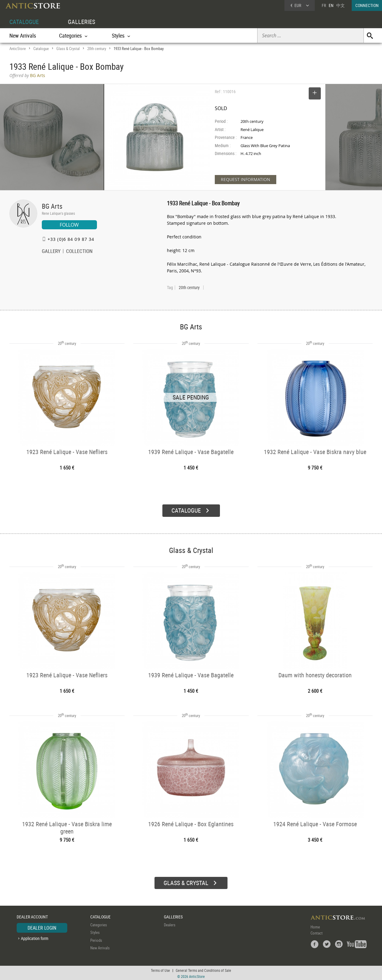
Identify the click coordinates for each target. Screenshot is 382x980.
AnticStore (18, 49)
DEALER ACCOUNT (32, 916)
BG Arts (52, 206)
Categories (99, 924)
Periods (96, 939)
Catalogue (41, 49)
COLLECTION (79, 252)
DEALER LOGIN (42, 927)
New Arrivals (23, 35)
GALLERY (51, 252)
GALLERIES (81, 22)
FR (324, 5)
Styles (95, 931)
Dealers (170, 924)
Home (315, 926)
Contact (317, 932)
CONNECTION (367, 5)
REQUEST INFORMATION (246, 179)
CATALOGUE (24, 22)
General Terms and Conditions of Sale (203, 969)
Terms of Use (160, 969)
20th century (97, 49)
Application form (35, 937)
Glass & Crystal (68, 49)
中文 (340, 5)
